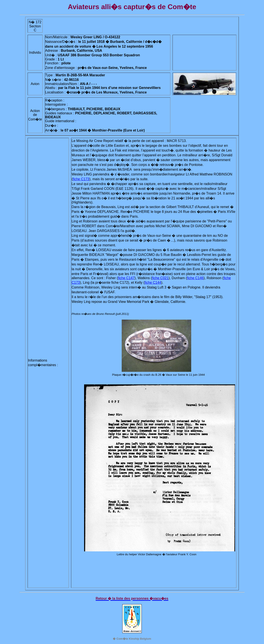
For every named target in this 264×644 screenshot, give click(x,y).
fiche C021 (160, 278)
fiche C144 (153, 283)
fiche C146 (195, 278)
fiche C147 (126, 278)
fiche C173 (81, 179)
